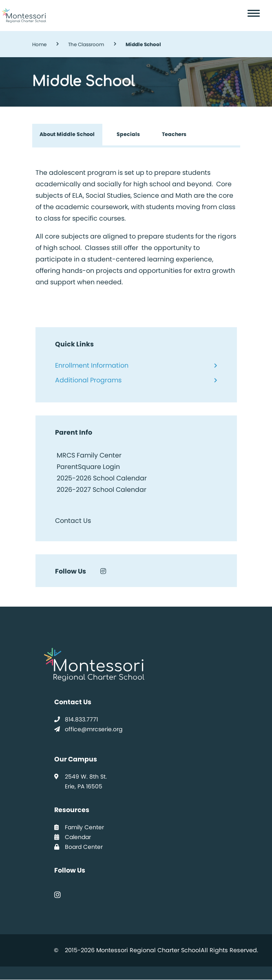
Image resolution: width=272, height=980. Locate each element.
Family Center (79, 827)
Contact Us (73, 521)
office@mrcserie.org (88, 729)
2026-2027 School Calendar (102, 490)
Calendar (73, 837)
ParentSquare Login (87, 467)
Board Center (79, 847)
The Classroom (86, 44)
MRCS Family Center (88, 455)
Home (39, 44)
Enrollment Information (92, 365)
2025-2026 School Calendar (102, 478)
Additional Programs (88, 380)
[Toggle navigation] (255, 13)
